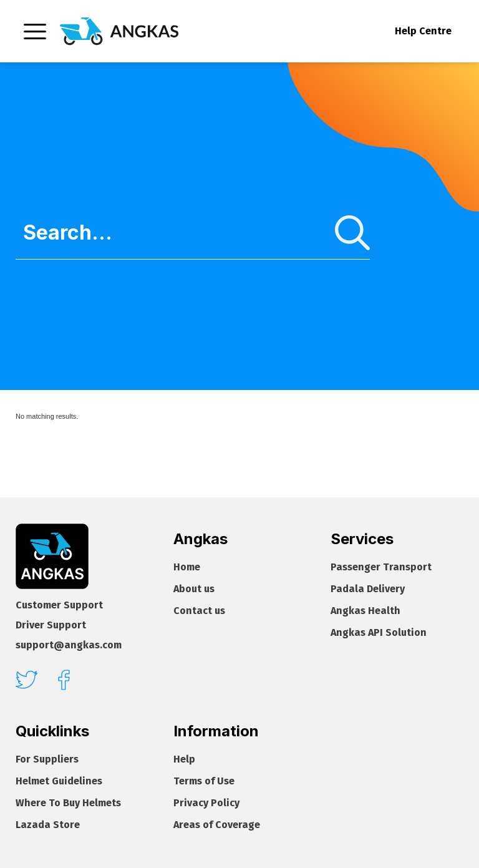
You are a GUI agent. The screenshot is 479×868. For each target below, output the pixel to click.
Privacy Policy (206, 803)
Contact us (199, 611)
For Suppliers (47, 759)
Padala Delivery (368, 589)
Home (187, 567)
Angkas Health (365, 611)
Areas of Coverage (217, 825)
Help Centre (423, 31)
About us (194, 589)
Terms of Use (204, 781)
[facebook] (64, 680)
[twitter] (27, 680)
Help (184, 759)
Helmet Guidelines (59, 781)
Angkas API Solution (379, 632)
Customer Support (59, 605)
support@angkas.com (69, 645)
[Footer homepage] (52, 556)
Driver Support (51, 625)
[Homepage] (119, 31)
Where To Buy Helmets (68, 803)
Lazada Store (48, 825)
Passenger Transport (381, 567)
